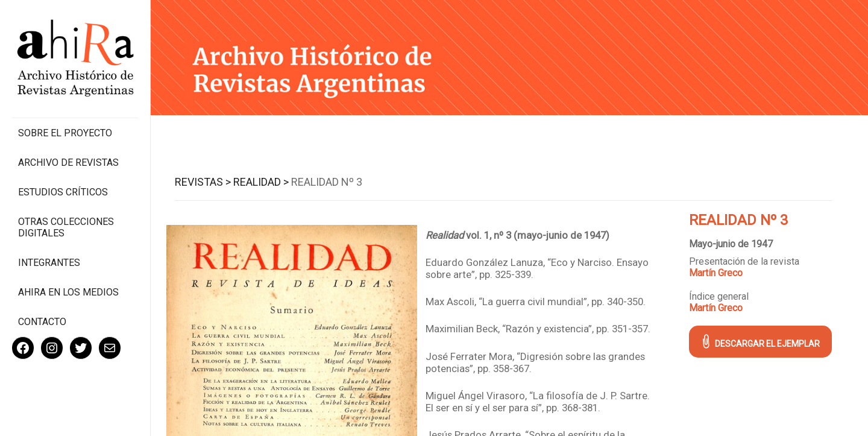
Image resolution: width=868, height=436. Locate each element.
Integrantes (49, 263)
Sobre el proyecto (65, 133)
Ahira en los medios (68, 292)
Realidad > (261, 182)
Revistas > (203, 182)
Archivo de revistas (68, 163)
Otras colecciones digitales (66, 227)
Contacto (42, 322)
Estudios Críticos (63, 192)
